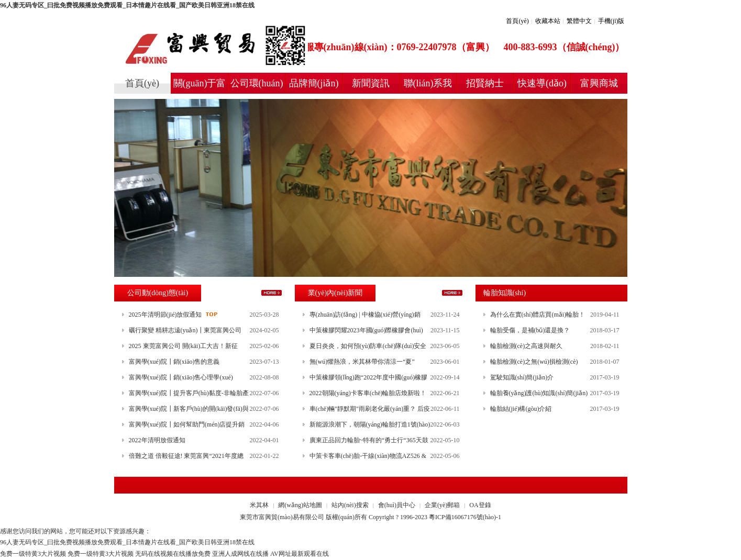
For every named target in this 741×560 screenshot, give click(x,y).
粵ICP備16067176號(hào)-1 (465, 517)
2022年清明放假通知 (157, 440)
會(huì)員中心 (397, 505)
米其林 (259, 505)
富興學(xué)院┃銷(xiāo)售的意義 (174, 362)
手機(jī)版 (611, 21)
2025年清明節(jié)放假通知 (165, 315)
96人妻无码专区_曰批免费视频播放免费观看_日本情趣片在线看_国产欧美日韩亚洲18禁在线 (127, 5)
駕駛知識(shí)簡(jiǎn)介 (522, 377)
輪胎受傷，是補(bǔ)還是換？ (530, 330)
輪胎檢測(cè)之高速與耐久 (527, 346)
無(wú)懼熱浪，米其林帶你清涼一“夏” (362, 362)
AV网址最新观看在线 (300, 554)
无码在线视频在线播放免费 (173, 554)
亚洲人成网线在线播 (240, 554)
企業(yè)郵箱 (442, 505)
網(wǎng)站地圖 (300, 505)
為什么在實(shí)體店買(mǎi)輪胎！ (538, 315)
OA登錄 (480, 505)
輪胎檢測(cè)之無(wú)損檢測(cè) (534, 362)
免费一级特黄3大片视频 (33, 554)
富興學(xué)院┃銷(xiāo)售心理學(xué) (181, 377)
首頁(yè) (517, 21)
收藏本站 (548, 21)
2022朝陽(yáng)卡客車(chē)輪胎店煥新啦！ (368, 393)
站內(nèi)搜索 (350, 505)
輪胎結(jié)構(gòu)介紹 (521, 409)
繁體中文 (579, 21)
